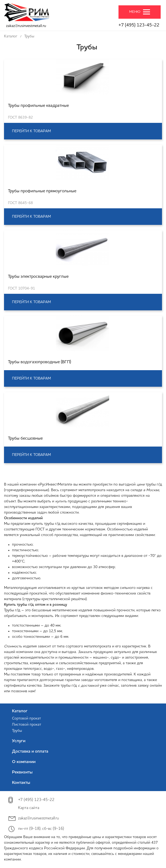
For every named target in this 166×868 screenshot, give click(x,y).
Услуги (19, 741)
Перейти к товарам (31, 131)
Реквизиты (22, 772)
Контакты (21, 783)
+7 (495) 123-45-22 (139, 25)
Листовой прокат (27, 725)
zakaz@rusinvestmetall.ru (26, 26)
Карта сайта (29, 808)
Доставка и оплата (30, 752)
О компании (24, 762)
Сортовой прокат (26, 718)
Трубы (17, 731)
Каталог (20, 711)
